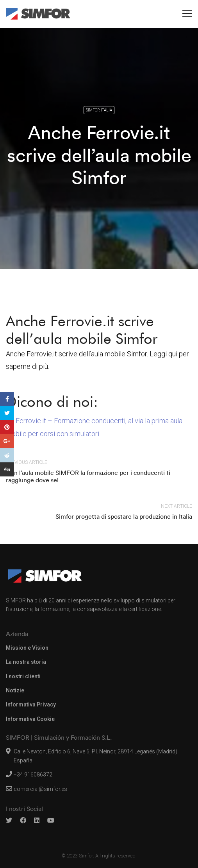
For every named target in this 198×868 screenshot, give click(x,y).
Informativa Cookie (30, 719)
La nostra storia (26, 662)
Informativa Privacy (31, 704)
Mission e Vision (27, 648)
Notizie (15, 690)
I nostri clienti (23, 676)
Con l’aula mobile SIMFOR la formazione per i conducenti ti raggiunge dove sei (88, 476)
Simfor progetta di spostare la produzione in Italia (124, 516)
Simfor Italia (99, 110)
